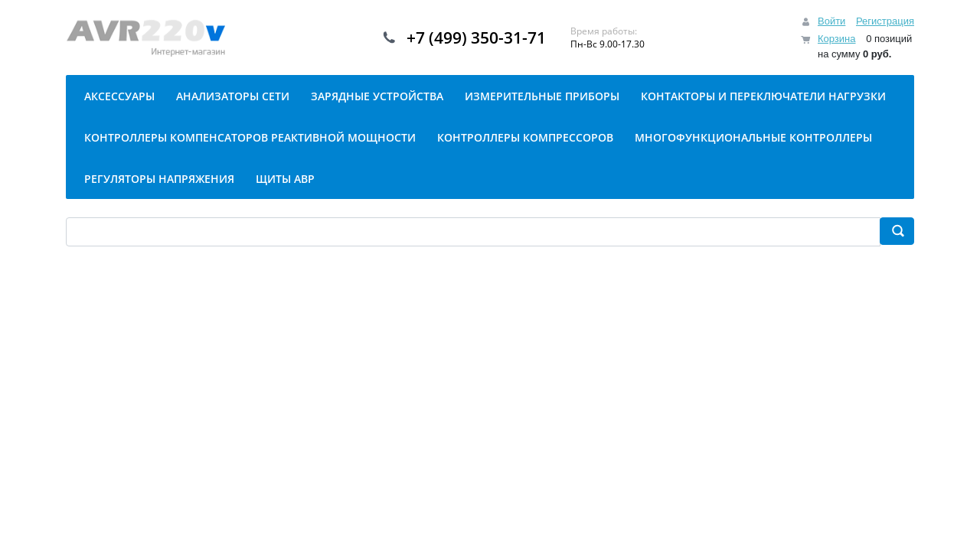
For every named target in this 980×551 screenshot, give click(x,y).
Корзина (837, 39)
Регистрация (885, 21)
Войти (831, 21)
